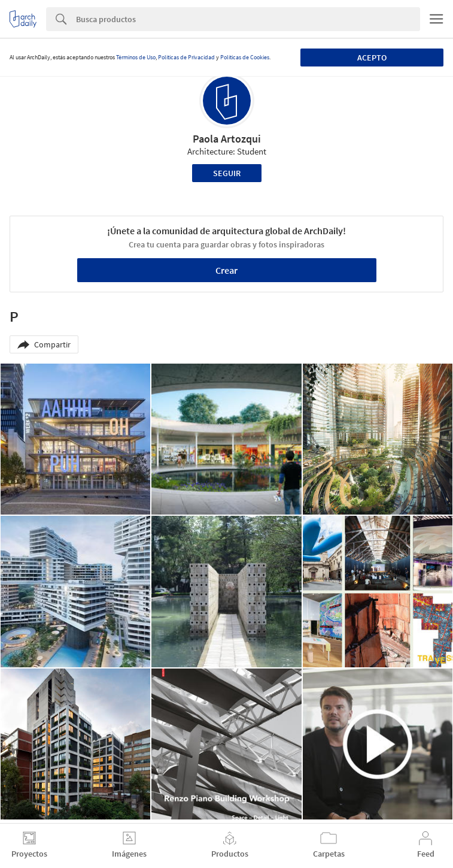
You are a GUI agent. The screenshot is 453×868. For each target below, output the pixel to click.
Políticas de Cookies (245, 57)
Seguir (227, 173)
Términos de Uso (136, 57)
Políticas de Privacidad (186, 57)
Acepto (372, 58)
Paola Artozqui (227, 139)
